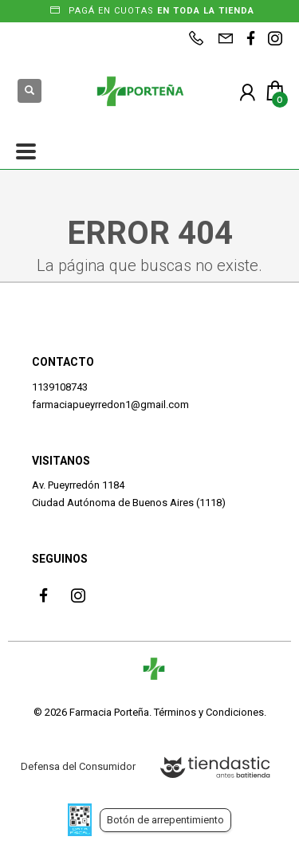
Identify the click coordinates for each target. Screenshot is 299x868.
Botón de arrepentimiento (165, 820)
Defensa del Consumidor (78, 766)
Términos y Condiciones (209, 712)
